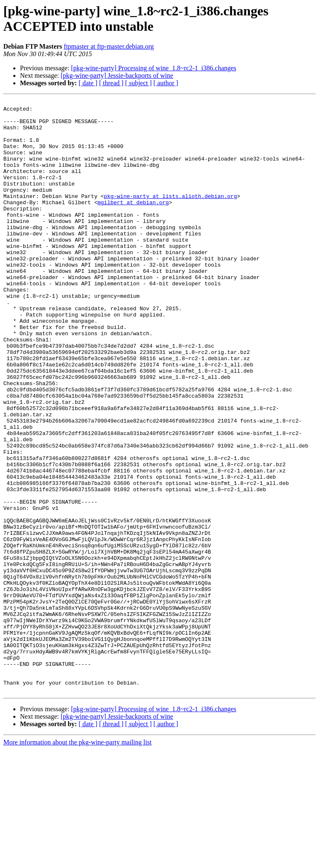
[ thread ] (111, 83)
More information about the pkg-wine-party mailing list (77, 861)
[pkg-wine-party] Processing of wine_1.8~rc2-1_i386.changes (154, 68)
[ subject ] (138, 83)
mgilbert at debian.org (133, 223)
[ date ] (88, 83)
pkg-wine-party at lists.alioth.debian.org (171, 216)
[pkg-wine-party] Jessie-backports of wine (117, 75)
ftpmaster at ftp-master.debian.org (109, 46)
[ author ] (166, 83)
